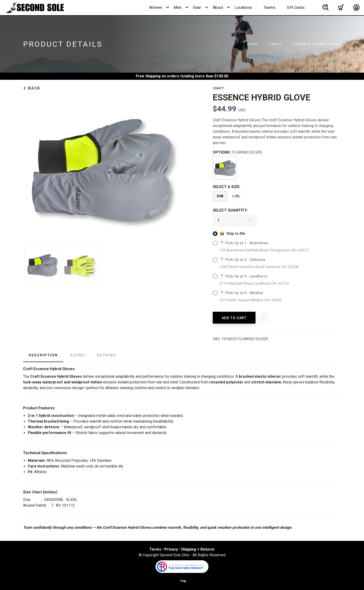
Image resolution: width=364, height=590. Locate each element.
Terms (155, 549)
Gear (197, 7)
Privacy (171, 549)
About (218, 7)
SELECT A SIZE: (227, 187)
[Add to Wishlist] (264, 318)
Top (183, 581)
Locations (243, 7)
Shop (252, 44)
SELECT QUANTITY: (230, 210)
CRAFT (276, 44)
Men (178, 7)
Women (156, 7)
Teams (269, 7)
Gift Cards (296, 7)
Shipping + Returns (198, 549)
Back (32, 88)
